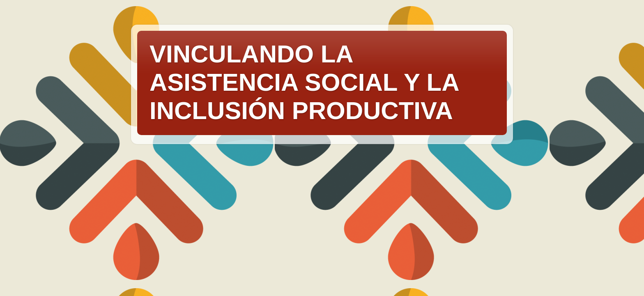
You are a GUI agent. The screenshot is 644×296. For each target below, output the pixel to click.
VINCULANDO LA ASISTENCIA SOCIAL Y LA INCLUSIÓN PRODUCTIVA (304, 82)
